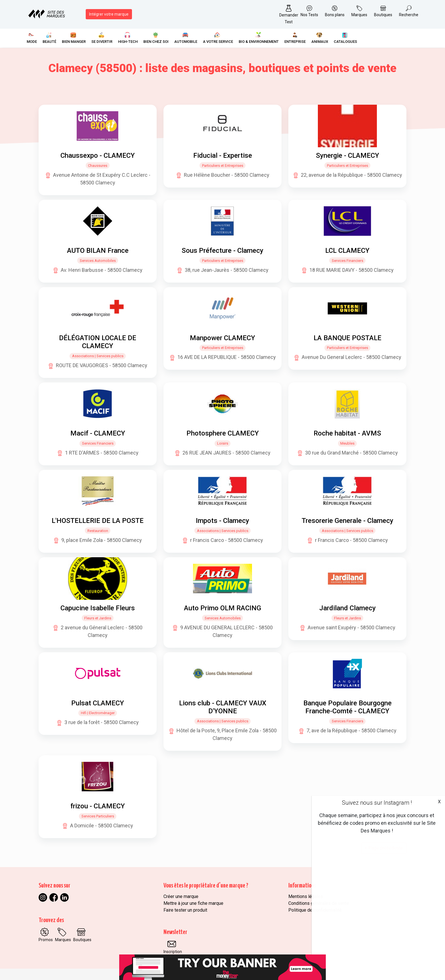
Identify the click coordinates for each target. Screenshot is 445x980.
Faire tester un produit (185, 910)
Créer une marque (181, 896)
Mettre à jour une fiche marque (193, 903)
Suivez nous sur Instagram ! (377, 803)
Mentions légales (306, 896)
